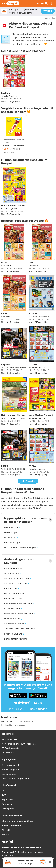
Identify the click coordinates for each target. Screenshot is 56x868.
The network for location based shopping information (22, 854)
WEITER (48, 11)
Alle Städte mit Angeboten (15, 778)
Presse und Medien (11, 825)
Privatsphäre (8, 809)
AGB (4, 795)
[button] (52, 3)
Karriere (6, 834)
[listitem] (14, 79)
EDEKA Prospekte (10, 748)
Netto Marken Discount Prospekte (19, 744)
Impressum (7, 800)
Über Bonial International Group (17, 821)
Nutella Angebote (11, 769)
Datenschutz (8, 804)
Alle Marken (8, 753)
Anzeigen (50, 18)
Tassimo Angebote (11, 765)
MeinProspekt (7, 721)
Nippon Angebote (25, 721)
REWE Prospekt (9, 739)
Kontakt (6, 830)
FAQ (4, 791)
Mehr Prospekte (28, 481)
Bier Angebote (9, 774)
